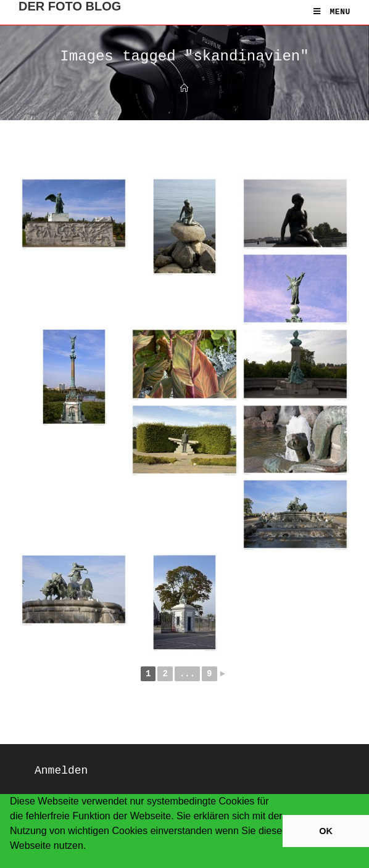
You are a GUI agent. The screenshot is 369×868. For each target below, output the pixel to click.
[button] (12, 862)
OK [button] (326, 831)
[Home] (184, 89)
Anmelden (61, 771)
